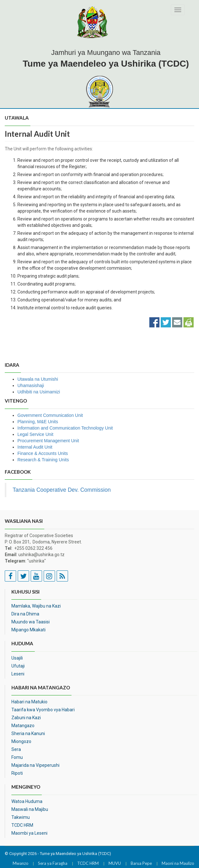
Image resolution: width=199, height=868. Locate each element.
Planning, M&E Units (38, 422)
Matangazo (23, 726)
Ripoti (17, 773)
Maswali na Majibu (30, 809)
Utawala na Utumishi (38, 379)
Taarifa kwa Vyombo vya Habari (43, 710)
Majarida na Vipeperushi (35, 765)
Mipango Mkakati (28, 630)
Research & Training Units (43, 460)
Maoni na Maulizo (178, 863)
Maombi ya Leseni (29, 833)
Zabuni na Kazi (26, 718)
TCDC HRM (22, 825)
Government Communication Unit (50, 415)
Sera (16, 749)
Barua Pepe (141, 863)
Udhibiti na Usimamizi (39, 392)
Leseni (18, 674)
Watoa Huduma (27, 801)
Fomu (17, 757)
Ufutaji (18, 666)
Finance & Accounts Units (43, 453)
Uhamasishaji (31, 385)
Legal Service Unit (35, 434)
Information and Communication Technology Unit (65, 428)
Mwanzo (21, 863)
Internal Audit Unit (35, 447)
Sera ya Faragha (53, 863)
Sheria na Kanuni (28, 733)
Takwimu (21, 817)
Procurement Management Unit (48, 441)
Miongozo (21, 741)
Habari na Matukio (29, 702)
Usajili (17, 658)
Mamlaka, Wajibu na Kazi (36, 606)
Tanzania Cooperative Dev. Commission (62, 490)
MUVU (115, 863)
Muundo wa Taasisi (31, 622)
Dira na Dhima (25, 614)
